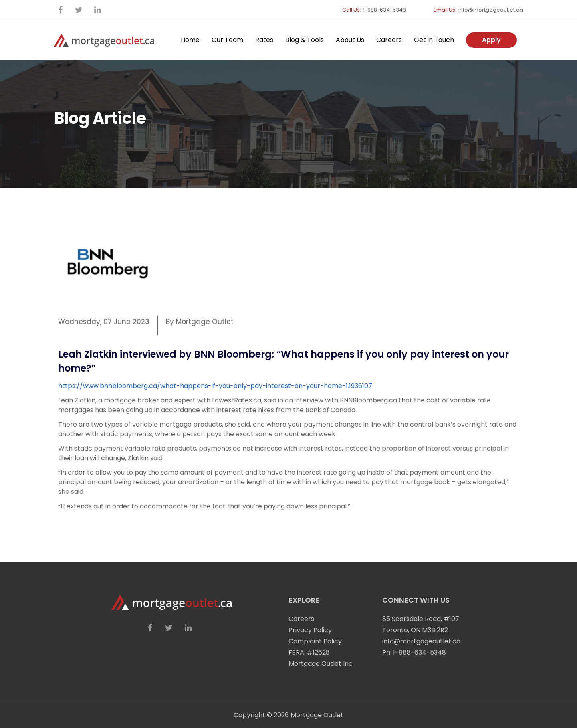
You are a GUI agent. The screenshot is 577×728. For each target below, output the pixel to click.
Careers (389, 40)
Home (190, 40)
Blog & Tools (305, 40)
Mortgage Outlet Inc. (321, 664)
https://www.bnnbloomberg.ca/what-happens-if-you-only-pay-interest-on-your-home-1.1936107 (215, 386)
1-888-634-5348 (384, 10)
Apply (491, 40)
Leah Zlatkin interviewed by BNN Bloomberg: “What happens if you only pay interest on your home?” (283, 361)
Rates (264, 40)
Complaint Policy (315, 641)
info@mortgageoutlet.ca (491, 10)
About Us (350, 40)
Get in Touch (434, 40)
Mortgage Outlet (317, 715)
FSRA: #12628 (309, 652)
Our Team (227, 40)
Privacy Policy (310, 630)
